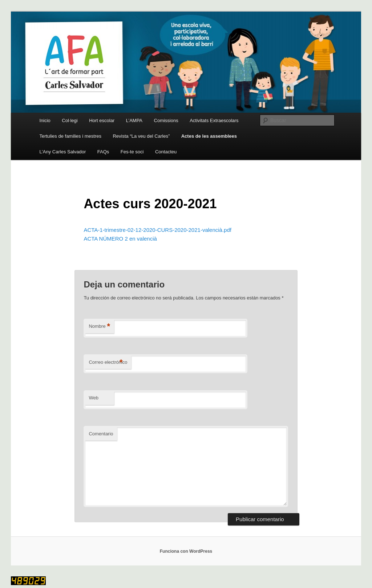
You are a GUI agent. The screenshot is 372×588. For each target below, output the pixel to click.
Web (94, 398)
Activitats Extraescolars (214, 120)
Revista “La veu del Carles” (141, 136)
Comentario (101, 434)
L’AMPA (134, 120)
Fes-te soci (132, 152)
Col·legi (70, 120)
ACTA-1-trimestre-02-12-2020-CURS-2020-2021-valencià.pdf (157, 230)
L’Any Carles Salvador (62, 152)
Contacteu (166, 152)
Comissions (166, 120)
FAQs (103, 152)
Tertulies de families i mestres (70, 136)
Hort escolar (102, 120)
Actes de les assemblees (209, 136)
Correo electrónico (108, 363)
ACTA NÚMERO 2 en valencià (120, 239)
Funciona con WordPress (186, 551)
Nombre (99, 327)
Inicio (45, 120)
